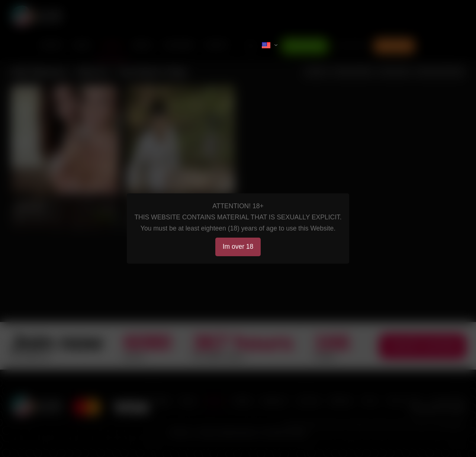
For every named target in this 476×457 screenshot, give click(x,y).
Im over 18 (238, 247)
